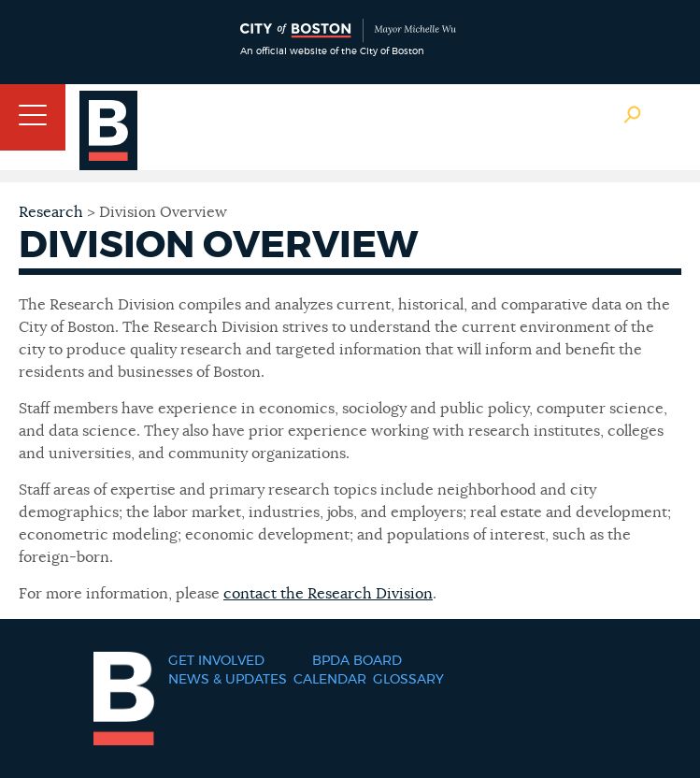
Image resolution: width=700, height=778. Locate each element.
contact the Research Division (328, 594)
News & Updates (228, 680)
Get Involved (216, 661)
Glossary (408, 680)
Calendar (330, 680)
